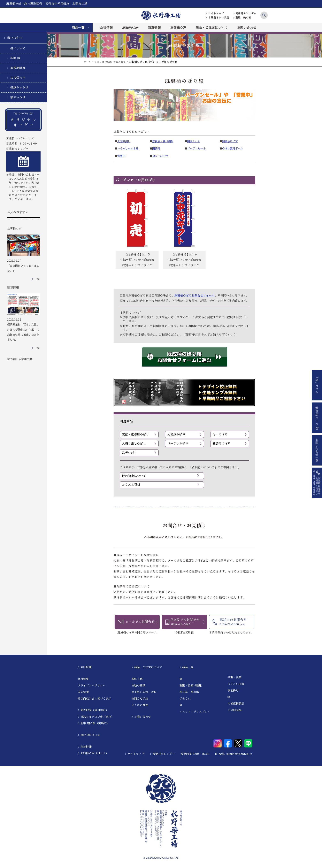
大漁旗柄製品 (236, 704)
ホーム (88, 62)
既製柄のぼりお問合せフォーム (194, 295)
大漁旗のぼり (176, 435)
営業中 (121, 156)
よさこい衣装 (236, 684)
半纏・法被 (235, 678)
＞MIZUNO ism (89, 735)
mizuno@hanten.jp (239, 754)
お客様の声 (178, 28)
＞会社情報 (85, 667)
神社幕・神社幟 (189, 692)
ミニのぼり (220, 435)
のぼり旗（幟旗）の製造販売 (112, 62)
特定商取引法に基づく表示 (94, 699)
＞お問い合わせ (141, 717)
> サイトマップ (215, 14)
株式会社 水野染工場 (20, 359)
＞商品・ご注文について (147, 667)
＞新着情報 (85, 747)
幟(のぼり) (15, 38)
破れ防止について (134, 476)
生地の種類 (138, 686)
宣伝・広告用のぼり (136, 435)
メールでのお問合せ (140, 623)
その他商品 (235, 711)
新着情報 (154, 28)
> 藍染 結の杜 (242, 18)
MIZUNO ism (130, 28)
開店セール (194, 141)
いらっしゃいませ (128, 149)
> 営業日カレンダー (245, 14)
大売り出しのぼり (134, 444)
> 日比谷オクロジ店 (218, 18)
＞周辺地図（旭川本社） (93, 711)
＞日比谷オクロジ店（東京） (96, 717)
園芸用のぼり (222, 444)
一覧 (37, 279)
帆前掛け (233, 691)
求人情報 (83, 692)
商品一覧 (78, 28)
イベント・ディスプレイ (195, 712)
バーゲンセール (196, 149)
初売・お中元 (160, 156)
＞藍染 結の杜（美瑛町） (94, 724)
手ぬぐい (185, 699)
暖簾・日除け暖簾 (191, 686)
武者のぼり (129, 453)
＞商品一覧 (186, 667)
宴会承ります (230, 141)
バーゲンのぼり (178, 444)
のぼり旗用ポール (233, 149)
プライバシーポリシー (92, 686)
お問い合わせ (247, 28)
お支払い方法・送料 (144, 692)
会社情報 (106, 28)
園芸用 (156, 149)
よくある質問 (131, 485)
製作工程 (137, 679)
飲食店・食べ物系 (163, 141)
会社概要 (83, 679)
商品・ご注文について (212, 28)
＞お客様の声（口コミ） (93, 754)
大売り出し (124, 141)
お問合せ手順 (140, 699)
